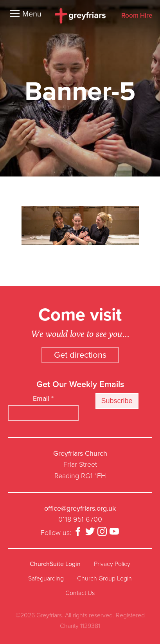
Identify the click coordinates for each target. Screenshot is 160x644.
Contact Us (80, 593)
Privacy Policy (112, 564)
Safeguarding (46, 579)
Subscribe (117, 401)
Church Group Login (104, 579)
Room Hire (137, 16)
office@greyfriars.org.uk (80, 508)
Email (43, 398)
